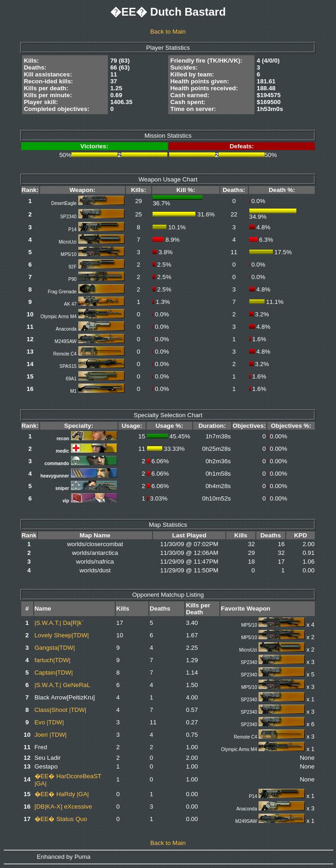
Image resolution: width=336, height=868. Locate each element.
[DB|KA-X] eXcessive (63, 807)
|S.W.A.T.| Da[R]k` (59, 623)
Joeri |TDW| (51, 735)
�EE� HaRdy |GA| (62, 794)
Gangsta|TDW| (55, 648)
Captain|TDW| (54, 673)
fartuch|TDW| (53, 660)
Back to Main (168, 32)
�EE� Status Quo (61, 819)
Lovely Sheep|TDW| (62, 635)
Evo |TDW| (49, 722)
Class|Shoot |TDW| (61, 710)
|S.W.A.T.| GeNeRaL (62, 685)
